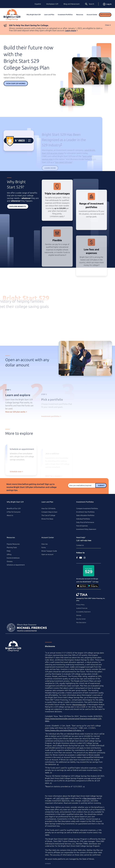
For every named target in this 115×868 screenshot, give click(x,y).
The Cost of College (48, 515)
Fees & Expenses (82, 526)
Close (107, 25)
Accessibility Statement (83, 612)
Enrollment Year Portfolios (85, 512)
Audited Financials (82, 608)
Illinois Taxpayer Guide (49, 551)
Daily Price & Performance (85, 522)
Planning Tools (12, 547)
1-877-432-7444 (85, 541)
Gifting (9, 554)
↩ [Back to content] (83, 730)
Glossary (10, 561)
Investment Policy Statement (86, 529)
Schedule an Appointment (16, 565)
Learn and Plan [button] (49, 15)
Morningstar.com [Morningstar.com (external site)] (79, 704)
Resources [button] (80, 15)
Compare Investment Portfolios (87, 508)
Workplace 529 (52, 4)
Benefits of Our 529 (14, 508)
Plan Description (81, 623)
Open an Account (105, 15)
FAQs (9, 551)
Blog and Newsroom (72, 4)
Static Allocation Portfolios (85, 515)
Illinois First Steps (47, 519)
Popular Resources (13, 544)
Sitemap (79, 615)
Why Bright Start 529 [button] (34, 15)
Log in (107, 4)
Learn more (71, 30)
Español (38, 4)
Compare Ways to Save (49, 512)
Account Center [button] (92, 15)
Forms (44, 547)
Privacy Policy (80, 605)
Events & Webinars (13, 558)
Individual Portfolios (83, 519)
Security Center (81, 619)
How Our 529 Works (16, 83)
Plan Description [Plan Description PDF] (90, 798)
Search (89, 4)
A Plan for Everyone (14, 512)
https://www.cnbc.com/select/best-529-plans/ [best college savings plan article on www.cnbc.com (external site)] (63, 730)
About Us (10, 515)
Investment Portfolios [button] (65, 15)
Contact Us (80, 545)
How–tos (45, 544)
